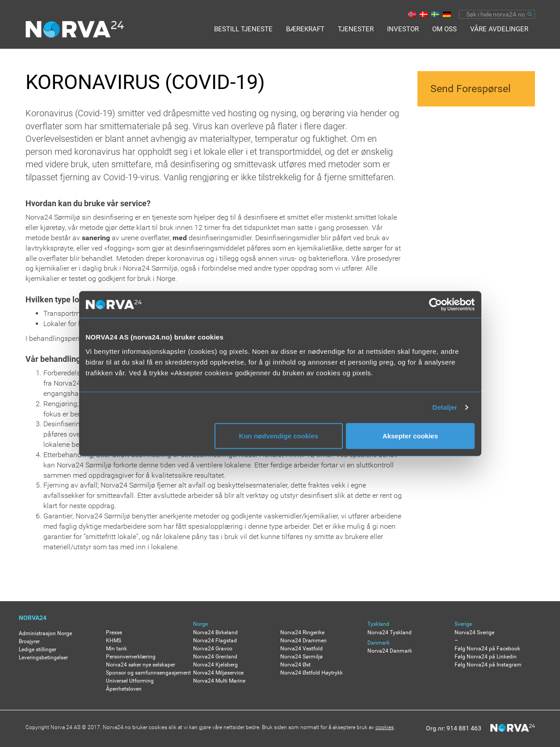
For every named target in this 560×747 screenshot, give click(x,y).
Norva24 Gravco (213, 649)
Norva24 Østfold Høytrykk (312, 673)
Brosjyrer (29, 641)
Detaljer (445, 407)
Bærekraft (305, 29)
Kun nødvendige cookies (279, 435)
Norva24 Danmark (390, 651)
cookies (385, 727)
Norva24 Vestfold (301, 649)
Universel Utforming (130, 681)
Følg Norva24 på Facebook (487, 649)
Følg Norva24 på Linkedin (486, 657)
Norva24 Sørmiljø (301, 657)
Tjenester (356, 29)
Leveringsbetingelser (43, 658)
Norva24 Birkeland (215, 632)
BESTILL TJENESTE (243, 29)
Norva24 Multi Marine (219, 681)
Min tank (116, 649)
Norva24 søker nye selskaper (141, 665)
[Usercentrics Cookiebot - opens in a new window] (436, 305)
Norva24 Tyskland (389, 632)
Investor (403, 29)
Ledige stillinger (38, 649)
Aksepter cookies (410, 435)
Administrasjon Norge (45, 633)
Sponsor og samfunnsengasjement (148, 673)
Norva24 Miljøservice (218, 673)
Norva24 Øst (295, 665)
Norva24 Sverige (474, 632)
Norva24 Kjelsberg (215, 665)
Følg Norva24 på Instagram (488, 665)
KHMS (114, 641)
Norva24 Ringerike (302, 632)
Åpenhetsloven (124, 689)
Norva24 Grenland (215, 657)
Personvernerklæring (131, 657)
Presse (114, 632)
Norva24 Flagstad (215, 641)
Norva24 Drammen (303, 641)
